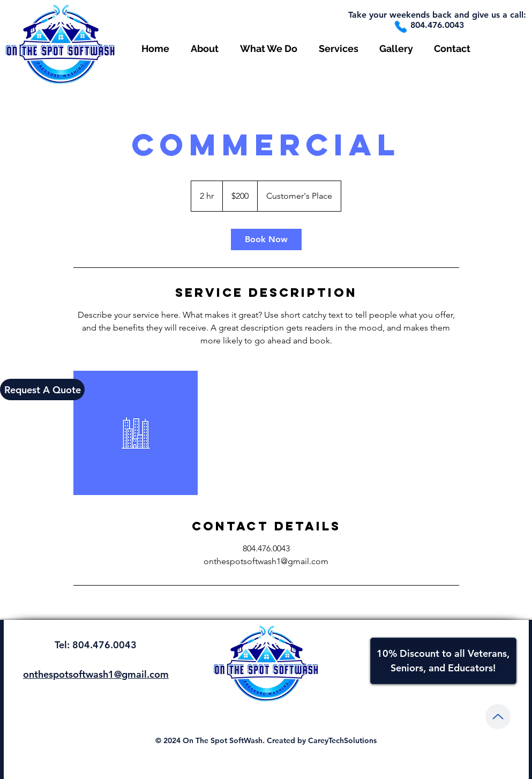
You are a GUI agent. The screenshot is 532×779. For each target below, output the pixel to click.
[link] (266, 239)
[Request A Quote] (42, 389)
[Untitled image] (136, 433)
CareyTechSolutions (342, 740)
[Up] (498, 717)
